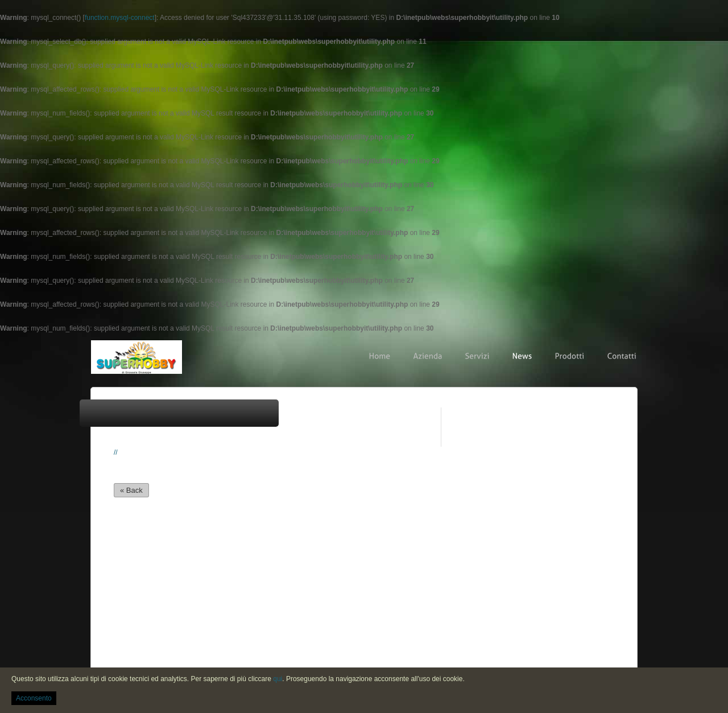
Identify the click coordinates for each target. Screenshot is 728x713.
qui (278, 679)
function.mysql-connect (120, 18)
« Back (131, 490)
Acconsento (34, 698)
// (116, 452)
